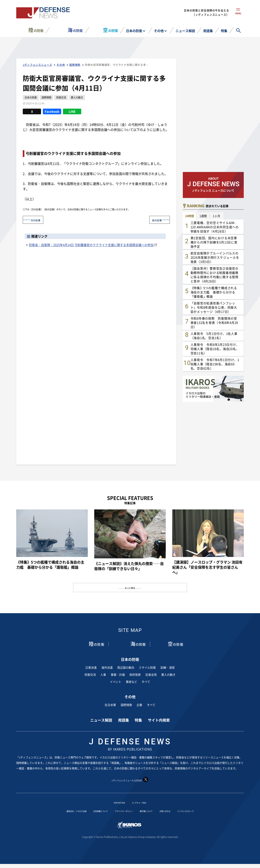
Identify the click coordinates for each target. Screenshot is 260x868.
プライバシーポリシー (122, 811)
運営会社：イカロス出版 (56, 811)
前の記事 (154, 220)
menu (238, 16)
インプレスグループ (207, 811)
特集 (224, 31)
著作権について (153, 811)
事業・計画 (118, 675)
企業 (139, 705)
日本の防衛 (134, 31)
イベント (116, 682)
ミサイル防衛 (147, 667)
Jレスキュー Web (142, 802)
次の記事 (38, 220)
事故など (131, 682)
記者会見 (151, 675)
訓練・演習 (168, 667)
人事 (103, 675)
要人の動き (168, 675)
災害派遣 (91, 667)
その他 (159, 31)
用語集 (208, 31)
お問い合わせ (179, 811)
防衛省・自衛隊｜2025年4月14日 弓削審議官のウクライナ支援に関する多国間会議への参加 (91, 245)
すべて (146, 682)
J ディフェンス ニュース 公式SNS (130, 780)
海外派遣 (107, 667)
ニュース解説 (185, 31)
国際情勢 (126, 705)
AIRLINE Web (115, 802)
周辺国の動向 (126, 667)
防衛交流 (90, 675)
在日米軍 (110, 705)
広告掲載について (90, 811)
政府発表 (135, 675)
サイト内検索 (159, 720)
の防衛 (36, 30)
